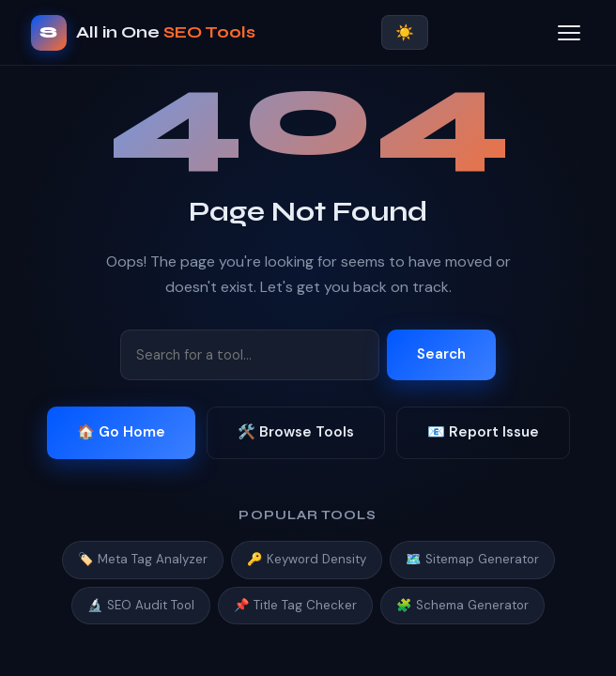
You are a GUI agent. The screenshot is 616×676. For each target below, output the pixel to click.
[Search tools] (250, 355)
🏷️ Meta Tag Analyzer (143, 559)
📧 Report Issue (483, 432)
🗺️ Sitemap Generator (472, 559)
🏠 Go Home (121, 432)
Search (441, 354)
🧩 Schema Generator (462, 605)
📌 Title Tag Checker (295, 605)
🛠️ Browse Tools (296, 432)
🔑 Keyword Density (307, 559)
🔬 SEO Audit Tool (141, 605)
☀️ (405, 32)
